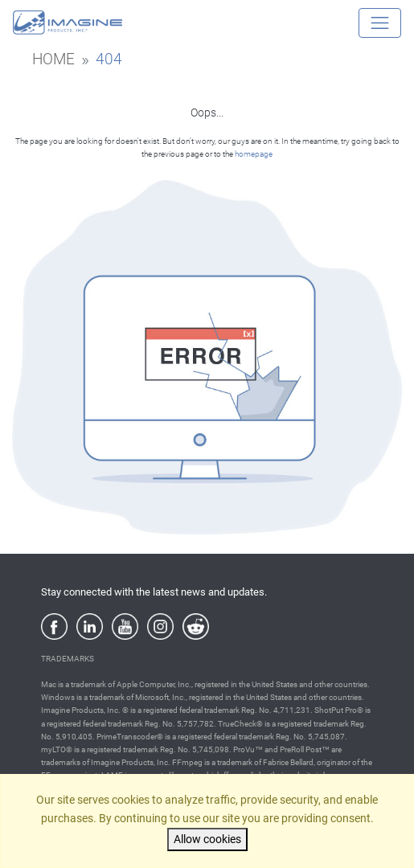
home (53, 59)
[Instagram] (160, 626)
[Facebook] (54, 626)
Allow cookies (207, 839)
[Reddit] (196, 626)
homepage (254, 154)
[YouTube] (125, 626)
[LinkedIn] (90, 626)
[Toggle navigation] (380, 23)
